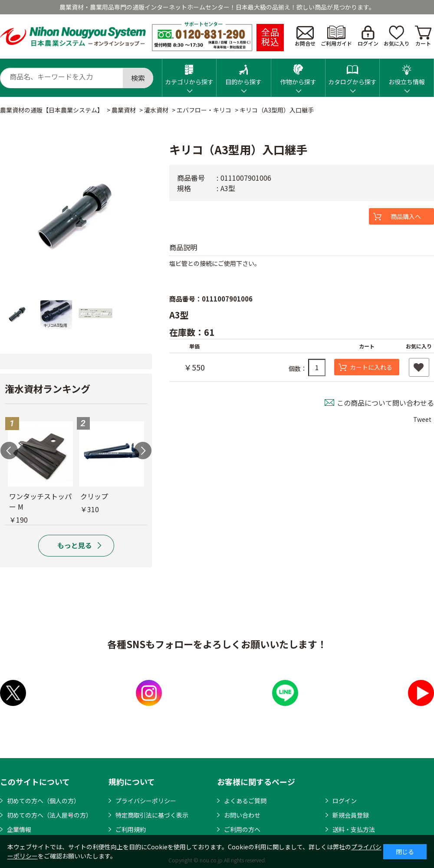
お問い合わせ (242, 815)
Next (143, 451)
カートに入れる (371, 367)
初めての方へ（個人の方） (43, 801)
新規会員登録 (351, 815)
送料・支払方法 (354, 829)
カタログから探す (352, 72)
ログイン (368, 36)
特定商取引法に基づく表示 (152, 815)
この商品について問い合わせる (385, 403)
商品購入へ (406, 216)
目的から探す (243, 72)
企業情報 (19, 829)
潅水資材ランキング (48, 388)
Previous (9, 451)
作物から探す (298, 72)
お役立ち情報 (407, 72)
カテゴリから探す (189, 72)
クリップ (94, 496)
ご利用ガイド (336, 36)
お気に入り (397, 36)
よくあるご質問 (245, 801)
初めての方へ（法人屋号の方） (49, 815)
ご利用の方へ (242, 829)
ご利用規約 (131, 829)
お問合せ (305, 36)
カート (423, 36)
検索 (138, 78)
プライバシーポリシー (146, 801)
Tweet (422, 419)
